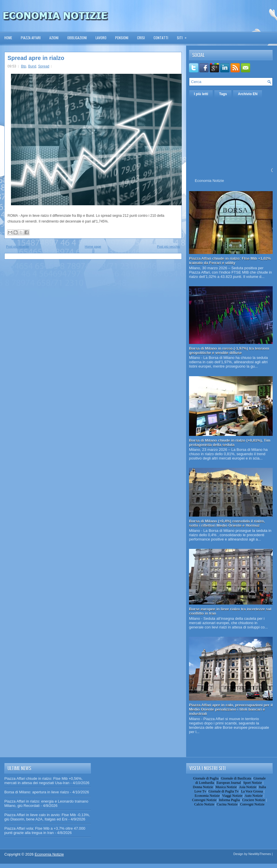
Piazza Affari (31, 38)
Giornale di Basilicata (236, 778)
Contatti (161, 38)
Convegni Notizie (204, 800)
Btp (24, 66)
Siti (184, 36)
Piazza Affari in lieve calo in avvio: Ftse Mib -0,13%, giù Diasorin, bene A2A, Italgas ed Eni (47, 817)
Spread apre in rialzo (36, 58)
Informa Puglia (229, 800)
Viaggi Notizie (232, 796)
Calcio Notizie (204, 804)
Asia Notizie (248, 787)
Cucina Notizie (227, 804)
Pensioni (122, 38)
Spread (44, 66)
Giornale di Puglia (206, 778)
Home (8, 38)
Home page (93, 246)
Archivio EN (248, 94)
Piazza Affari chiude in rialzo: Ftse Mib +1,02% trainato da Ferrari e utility (230, 261)
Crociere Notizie (254, 800)
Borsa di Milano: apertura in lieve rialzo (37, 792)
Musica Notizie (226, 787)
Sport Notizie (252, 783)
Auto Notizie (254, 796)
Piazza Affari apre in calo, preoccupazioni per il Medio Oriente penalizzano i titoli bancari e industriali (231, 709)
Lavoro (101, 38)
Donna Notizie (203, 787)
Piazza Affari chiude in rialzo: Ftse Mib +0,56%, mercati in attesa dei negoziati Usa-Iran (43, 781)
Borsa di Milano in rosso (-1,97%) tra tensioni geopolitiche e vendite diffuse (229, 351)
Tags (223, 94)
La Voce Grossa (252, 791)
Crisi (141, 38)
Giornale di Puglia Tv (224, 791)
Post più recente (18, 246)
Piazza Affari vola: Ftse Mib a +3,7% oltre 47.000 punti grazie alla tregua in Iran (45, 831)
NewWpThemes (260, 854)
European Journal (229, 783)
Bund (32, 66)
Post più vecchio (169, 246)
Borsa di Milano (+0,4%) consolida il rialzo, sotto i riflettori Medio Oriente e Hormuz (227, 523)
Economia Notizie (209, 181)
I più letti (201, 94)
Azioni (54, 38)
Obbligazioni (77, 38)
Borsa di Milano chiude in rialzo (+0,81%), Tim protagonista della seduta (230, 443)
